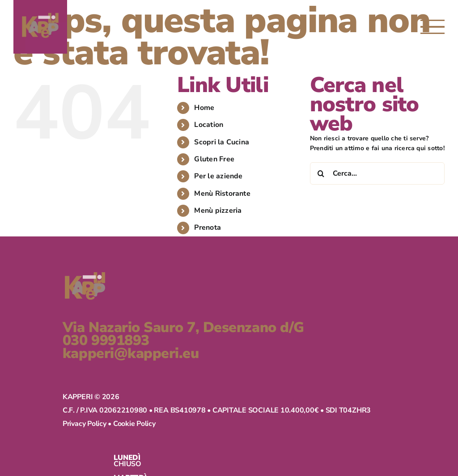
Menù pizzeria (218, 211)
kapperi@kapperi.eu (81, 354)
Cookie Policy (85, 430)
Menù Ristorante (222, 194)
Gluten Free (214, 159)
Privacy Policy (35, 430)
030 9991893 (57, 341)
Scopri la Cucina (222, 142)
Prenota (208, 227)
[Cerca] (321, 173)
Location (209, 125)
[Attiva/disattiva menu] (433, 27)
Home (204, 108)
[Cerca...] (377, 173)
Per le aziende (218, 176)
